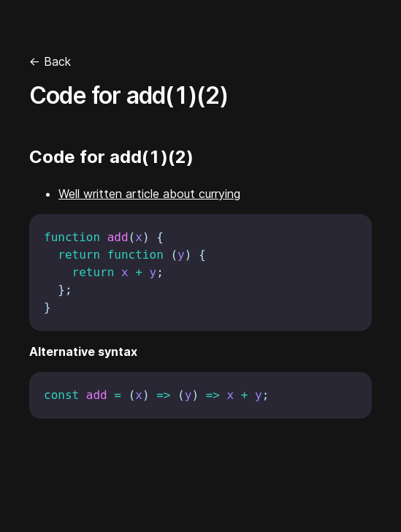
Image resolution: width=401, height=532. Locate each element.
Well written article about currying (149, 194)
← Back (50, 61)
